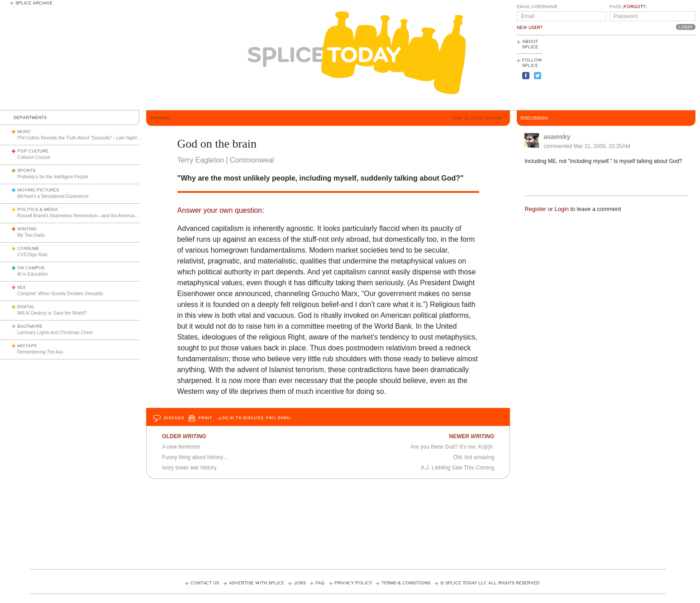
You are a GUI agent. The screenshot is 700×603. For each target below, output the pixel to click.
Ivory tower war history (189, 468)
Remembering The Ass (40, 352)
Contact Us (205, 583)
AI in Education (32, 274)
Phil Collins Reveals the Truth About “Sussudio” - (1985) (106, 138)
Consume (28, 249)
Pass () (628, 7)
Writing (27, 229)
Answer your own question (220, 210)
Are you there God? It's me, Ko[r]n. (452, 447)
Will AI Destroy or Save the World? (52, 313)
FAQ (320, 583)
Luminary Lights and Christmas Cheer (55, 333)
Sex (21, 287)
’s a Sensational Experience (53, 196)
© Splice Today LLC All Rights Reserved (490, 583)
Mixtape (27, 346)
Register (535, 209)
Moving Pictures (38, 190)
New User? (530, 28)
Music (24, 132)
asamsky (557, 137)
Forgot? (635, 7)
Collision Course (34, 157)
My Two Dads (31, 235)
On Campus (31, 268)
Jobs (300, 583)
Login (562, 209)
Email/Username (537, 7)
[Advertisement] (655, 73)
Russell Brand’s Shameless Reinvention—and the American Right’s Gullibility (94, 216)
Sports (26, 171)
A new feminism (181, 447)
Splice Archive (34, 3)
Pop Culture (33, 151)
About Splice (530, 44)
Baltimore (30, 326)
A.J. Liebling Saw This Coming (458, 468)
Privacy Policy (353, 583)
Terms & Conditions (406, 583)
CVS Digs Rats (32, 255)
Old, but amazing (474, 457)
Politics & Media (38, 210)
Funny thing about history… (195, 457)
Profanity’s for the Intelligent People (53, 177)
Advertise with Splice (257, 583)
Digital (26, 307)
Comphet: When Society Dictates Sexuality (60, 294)
